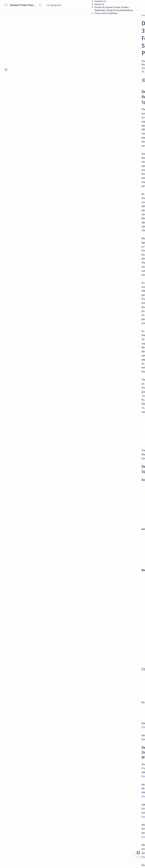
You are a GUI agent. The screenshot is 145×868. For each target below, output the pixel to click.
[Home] (18, 15)
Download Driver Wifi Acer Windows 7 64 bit (121, 181)
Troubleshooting (116, 84)
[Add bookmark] (81, 50)
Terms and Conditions (106, 13)
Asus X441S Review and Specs (123, 132)
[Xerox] (110, 147)
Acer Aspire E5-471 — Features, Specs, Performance (123, 195)
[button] (18, 862)
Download (21, 549)
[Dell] (26, 15)
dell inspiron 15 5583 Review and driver (58, 512)
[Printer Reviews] (115, 161)
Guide (110, 67)
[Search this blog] (62, 5)
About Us (99, 4)
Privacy (124, 206)
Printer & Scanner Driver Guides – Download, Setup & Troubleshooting (114, 9)
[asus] (110, 128)
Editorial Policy (107, 209)
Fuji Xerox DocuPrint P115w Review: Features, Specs (121, 153)
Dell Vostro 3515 (30, 249)
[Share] (89, 50)
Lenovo (111, 49)
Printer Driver (114, 22)
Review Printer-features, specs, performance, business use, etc (23, 5)
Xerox (110, 28)
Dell (109, 46)
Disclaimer (113, 206)
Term (103, 206)
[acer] (109, 175)
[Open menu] (6, 5)
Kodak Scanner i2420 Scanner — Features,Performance (123, 167)
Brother (111, 25)
